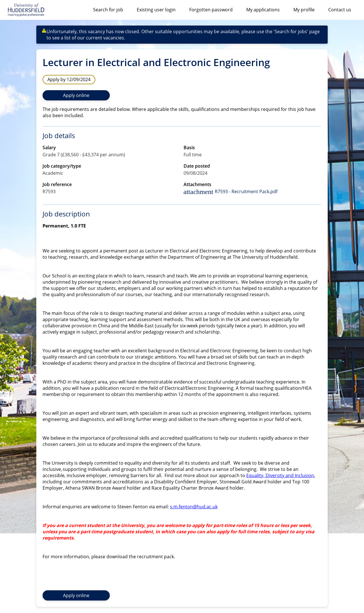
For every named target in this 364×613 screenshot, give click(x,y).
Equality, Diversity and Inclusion (280, 475)
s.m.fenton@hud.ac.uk (194, 507)
